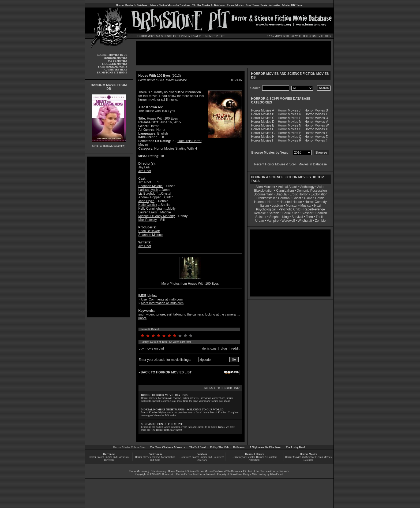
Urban (260, 221)
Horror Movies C (263, 118)
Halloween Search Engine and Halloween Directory (202, 458)
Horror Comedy (316, 202)
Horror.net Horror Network (274, 471)
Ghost (297, 198)
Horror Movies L (289, 118)
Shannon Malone (151, 186)
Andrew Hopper (150, 197)
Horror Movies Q (290, 137)
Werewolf (288, 221)
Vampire (273, 221)
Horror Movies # (316, 140)
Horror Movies (308, 454)
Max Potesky (148, 220)
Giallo (308, 198)
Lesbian (278, 206)
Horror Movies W (317, 125)
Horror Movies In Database (132, 5)
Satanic (274, 213)
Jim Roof (145, 171)
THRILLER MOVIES (115, 64)
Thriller (321, 217)
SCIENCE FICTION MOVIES (178, 36)
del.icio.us (209, 348)
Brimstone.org (158, 471)
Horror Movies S (316, 110)
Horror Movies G (263, 133)
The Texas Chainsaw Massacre (167, 447)
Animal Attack (288, 187)
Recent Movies (235, 5)
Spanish (321, 213)
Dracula (281, 194)
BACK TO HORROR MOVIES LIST (166, 372)
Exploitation (319, 194)
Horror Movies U (316, 118)
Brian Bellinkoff (149, 231)
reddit (235, 348)
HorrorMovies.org (139, 471)
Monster (292, 206)
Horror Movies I (262, 140)
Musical (306, 206)
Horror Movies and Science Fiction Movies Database (308, 458)
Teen (309, 217)
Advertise (274, 5)
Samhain (202, 454)
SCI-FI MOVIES (117, 61)
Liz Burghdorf (148, 194)
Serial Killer (290, 213)
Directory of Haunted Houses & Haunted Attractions (254, 458)
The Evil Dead (198, 447)
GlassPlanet (276, 474)
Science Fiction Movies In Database (170, 5)
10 (191, 336)
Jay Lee (144, 167)
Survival (297, 217)
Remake (260, 213)
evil (169, 314)
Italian (264, 206)
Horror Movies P (289, 133)
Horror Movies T (316, 114)
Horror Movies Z (316, 137)
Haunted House (290, 202)
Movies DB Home (292, 5)
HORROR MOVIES (147, 36)
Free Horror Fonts (256, 5)
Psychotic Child (290, 209)
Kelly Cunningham (151, 209)
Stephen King (279, 217)
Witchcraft (305, 221)
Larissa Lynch (148, 190)
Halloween (239, 447)
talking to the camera (188, 314)
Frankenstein (266, 198)
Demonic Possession (312, 191)
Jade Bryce (147, 201)
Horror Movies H (263, 137)
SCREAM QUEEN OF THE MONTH (163, 424)
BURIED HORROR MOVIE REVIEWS (164, 395)
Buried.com (155, 454)
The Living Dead (295, 447)
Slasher (307, 213)
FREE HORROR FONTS (112, 67)
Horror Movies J (289, 110)
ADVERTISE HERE (116, 70)
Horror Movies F (262, 129)
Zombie (320, 221)
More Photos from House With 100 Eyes (190, 284)
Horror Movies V (316, 122)
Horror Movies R (289, 140)
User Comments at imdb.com (162, 299)
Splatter (261, 217)
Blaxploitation (264, 191)
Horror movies (143, 457)
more (143, 318)
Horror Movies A (262, 110)
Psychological (266, 209)
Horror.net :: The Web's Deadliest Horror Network (189, 474)
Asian (321, 187)
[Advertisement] (109, 237)
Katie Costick (148, 205)
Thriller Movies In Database (209, 5)
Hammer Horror (265, 202)
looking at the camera (220, 314)
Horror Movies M (290, 122)
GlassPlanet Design (240, 474)
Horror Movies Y (316, 133)
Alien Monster (265, 187)
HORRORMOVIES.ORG (317, 36)
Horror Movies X (316, 129)
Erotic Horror (299, 194)
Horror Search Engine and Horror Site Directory (109, 458)
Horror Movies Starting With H (176, 149)
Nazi (317, 206)
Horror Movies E (263, 125)
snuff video (146, 314)
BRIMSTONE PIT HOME (112, 73)
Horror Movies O (290, 129)
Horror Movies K (289, 114)
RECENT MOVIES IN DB (112, 55)
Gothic (320, 198)
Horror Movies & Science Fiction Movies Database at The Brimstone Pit (207, 471)
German (284, 198)
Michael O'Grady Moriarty (157, 216)
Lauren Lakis (148, 212)
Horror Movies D (263, 122)
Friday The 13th (219, 447)
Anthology (307, 187)
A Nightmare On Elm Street (265, 447)
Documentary (263, 194)
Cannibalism (285, 191)
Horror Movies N (289, 125)
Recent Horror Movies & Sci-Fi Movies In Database (290, 164)
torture (160, 314)
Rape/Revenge (314, 209)
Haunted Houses (254, 454)
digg (224, 348)
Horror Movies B (263, 114)
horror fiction (168, 457)
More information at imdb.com (162, 303)
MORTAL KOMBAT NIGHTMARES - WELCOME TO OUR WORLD (182, 409)
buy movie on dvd (151, 348)
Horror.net (109, 454)
